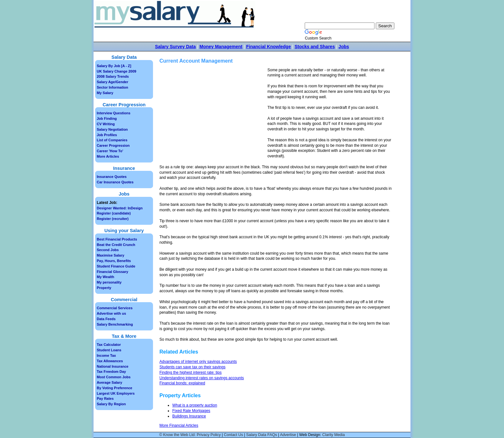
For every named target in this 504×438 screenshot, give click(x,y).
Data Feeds (106, 319)
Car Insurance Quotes (115, 182)
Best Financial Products (117, 239)
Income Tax (106, 355)
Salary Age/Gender (113, 82)
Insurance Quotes (112, 177)
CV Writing (106, 124)
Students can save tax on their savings (192, 367)
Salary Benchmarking (115, 324)
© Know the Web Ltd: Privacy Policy (190, 435)
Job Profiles (107, 135)
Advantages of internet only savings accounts (198, 362)
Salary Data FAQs (262, 435)
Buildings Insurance (189, 416)
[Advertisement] (213, 112)
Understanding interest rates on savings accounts (202, 378)
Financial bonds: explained (182, 383)
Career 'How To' (110, 151)
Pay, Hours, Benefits (114, 261)
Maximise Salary (111, 255)
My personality (109, 282)
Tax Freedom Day (111, 372)
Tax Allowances (110, 361)
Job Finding (107, 118)
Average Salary (109, 382)
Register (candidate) (114, 213)
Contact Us (234, 435)
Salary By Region (111, 404)
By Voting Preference (114, 388)
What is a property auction (195, 405)
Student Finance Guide (116, 266)
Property (104, 288)
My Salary (105, 93)
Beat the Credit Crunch (116, 245)
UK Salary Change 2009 (117, 71)
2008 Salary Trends (113, 76)
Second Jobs (108, 250)
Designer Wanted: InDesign (120, 208)
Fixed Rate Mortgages (191, 411)
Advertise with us (111, 313)
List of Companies (112, 140)
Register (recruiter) (113, 219)
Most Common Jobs (114, 377)
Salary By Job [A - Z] (114, 66)
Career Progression (113, 145)
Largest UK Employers (116, 393)
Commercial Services (115, 308)
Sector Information (113, 87)
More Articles (108, 156)
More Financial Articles (179, 425)
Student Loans (109, 350)
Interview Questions (114, 113)
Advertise (288, 435)
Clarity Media (334, 435)
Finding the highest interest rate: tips (190, 372)
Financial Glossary (113, 272)
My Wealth (105, 277)
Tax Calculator (109, 345)
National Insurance (113, 366)
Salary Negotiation (112, 129)
